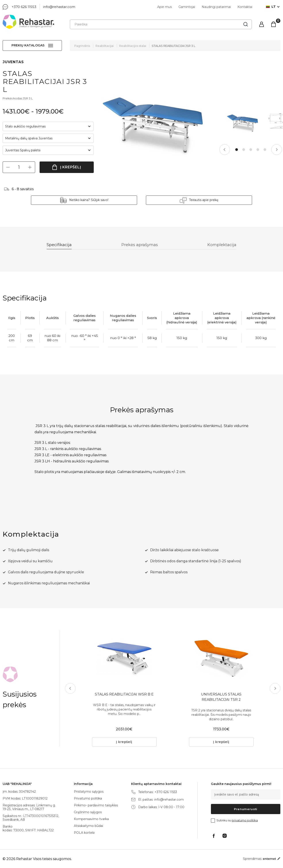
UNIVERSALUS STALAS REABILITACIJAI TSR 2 (221, 697)
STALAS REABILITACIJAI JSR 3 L (173, 46)
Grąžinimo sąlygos (88, 812)
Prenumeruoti (246, 809)
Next (277, 150)
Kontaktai (245, 7)
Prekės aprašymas (140, 245)
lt (271, 7)
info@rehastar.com (59, 7)
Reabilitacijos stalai (133, 46)
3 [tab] (251, 150)
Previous (225, 150)
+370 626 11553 (24, 7)
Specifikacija (59, 245)
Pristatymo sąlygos (89, 792)
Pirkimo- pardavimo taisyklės (96, 805)
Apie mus (164, 7)
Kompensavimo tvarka (91, 819)
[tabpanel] (243, 123)
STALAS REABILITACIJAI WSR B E (124, 694)
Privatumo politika (88, 798)
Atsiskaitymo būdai (88, 826)
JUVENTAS (13, 62)
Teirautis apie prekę (204, 200)
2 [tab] (244, 150)
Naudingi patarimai (216, 7)
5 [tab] (265, 150)
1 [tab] (237, 150)
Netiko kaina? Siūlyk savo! (89, 200)
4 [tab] (258, 150)
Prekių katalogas (28, 45)
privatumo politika (245, 820)
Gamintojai (187, 7)
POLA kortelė (84, 833)
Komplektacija (222, 245)
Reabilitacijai (105, 46)
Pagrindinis (82, 46)
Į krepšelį (71, 167)
